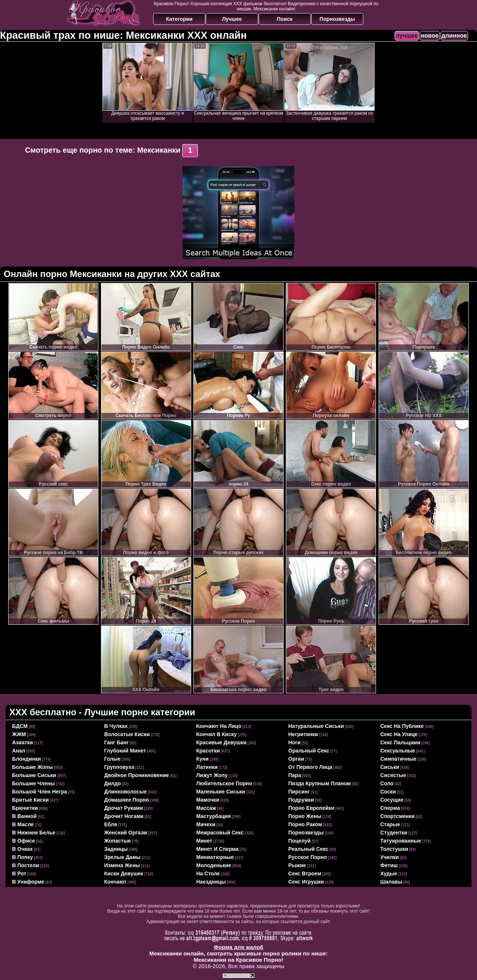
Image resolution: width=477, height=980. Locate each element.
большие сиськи (34, 775)
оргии (296, 759)
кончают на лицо (219, 726)
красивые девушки (222, 742)
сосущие (392, 800)
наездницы (211, 882)
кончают (116, 882)
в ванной (25, 816)
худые (389, 874)
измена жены (122, 865)
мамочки (208, 800)
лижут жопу (212, 775)
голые (113, 759)
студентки (394, 833)
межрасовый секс (220, 833)
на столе (208, 874)
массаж (206, 808)
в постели (26, 865)
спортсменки (398, 816)
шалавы (391, 882)
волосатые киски (127, 734)
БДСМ (20, 726)
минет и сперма (218, 849)
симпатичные (399, 759)
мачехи (206, 824)
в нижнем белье (34, 833)
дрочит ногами (124, 816)
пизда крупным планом (320, 783)
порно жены (305, 816)
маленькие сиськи (221, 792)
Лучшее (232, 19)
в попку (23, 857)
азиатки (23, 742)
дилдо (113, 783)
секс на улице (399, 734)
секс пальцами (400, 742)
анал (19, 751)
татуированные (401, 841)
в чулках (116, 726)
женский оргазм (126, 833)
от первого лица (310, 767)
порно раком (305, 824)
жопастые (118, 841)
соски (388, 792)
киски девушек (124, 874)
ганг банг (117, 742)
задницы (116, 849)
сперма (390, 808)
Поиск (285, 19)
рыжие (297, 865)
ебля (111, 824)
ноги (295, 742)
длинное (454, 36)
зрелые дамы (123, 857)
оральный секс (309, 751)
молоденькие (214, 865)
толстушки (394, 849)
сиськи (390, 767)
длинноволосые (126, 792)
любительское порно (224, 783)
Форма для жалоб (238, 947)
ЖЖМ (19, 734)
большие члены (34, 783)
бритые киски (31, 800)
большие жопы (33, 767)
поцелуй (300, 841)
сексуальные (398, 751)
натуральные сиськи (316, 726)
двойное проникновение (137, 775)
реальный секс (308, 849)
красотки (208, 751)
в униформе (28, 882)
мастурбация (214, 816)
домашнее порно (127, 800)
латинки (207, 767)
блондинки (27, 759)
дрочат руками (124, 808)
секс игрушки (306, 882)
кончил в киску (217, 734)
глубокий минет (125, 751)
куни (203, 759)
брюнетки (25, 808)
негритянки (303, 734)
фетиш (389, 865)
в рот (19, 874)
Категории (179, 19)
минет (204, 841)
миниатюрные (215, 857)
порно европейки (312, 808)
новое (430, 36)
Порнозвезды (337, 19)
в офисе (24, 841)
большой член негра (40, 792)
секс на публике (402, 726)
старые (390, 824)
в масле (23, 824)
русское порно (308, 857)
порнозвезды (306, 833)
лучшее (407, 36)
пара (295, 775)
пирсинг (299, 792)
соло (387, 783)
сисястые (393, 775)
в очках (23, 849)
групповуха (119, 767)
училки (390, 857)
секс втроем (305, 874)
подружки (301, 800)
